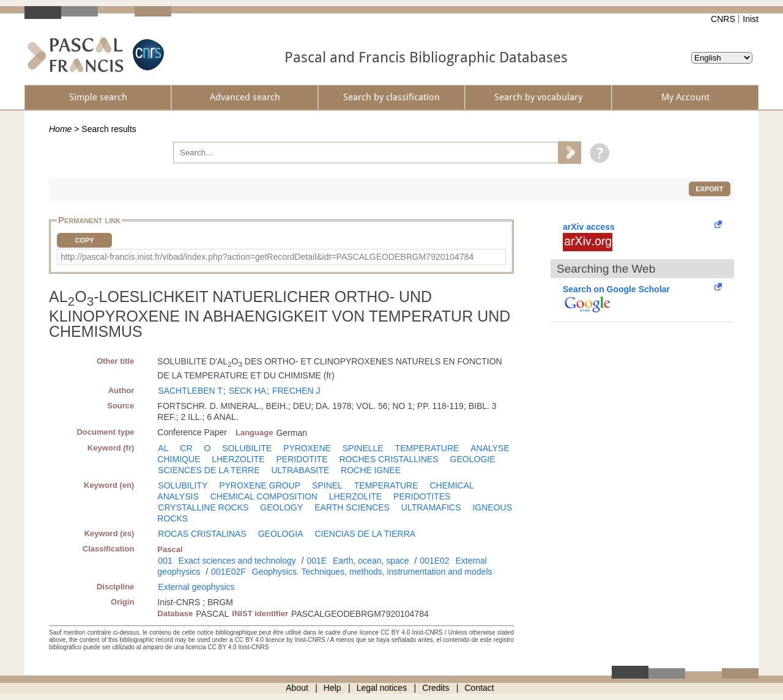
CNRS (723, 19)
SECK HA (247, 391)
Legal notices (382, 688)
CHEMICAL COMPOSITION (264, 496)
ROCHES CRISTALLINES (388, 459)
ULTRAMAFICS (431, 507)
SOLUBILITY (183, 485)
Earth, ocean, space (371, 561)
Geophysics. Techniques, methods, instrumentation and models (372, 572)
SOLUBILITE (247, 448)
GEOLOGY (281, 507)
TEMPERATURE (427, 448)
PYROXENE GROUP (260, 485)
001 (165, 561)
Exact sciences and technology (237, 561)
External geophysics (196, 587)
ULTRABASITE (300, 470)
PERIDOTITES (422, 496)
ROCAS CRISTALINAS (202, 534)
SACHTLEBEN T (190, 391)
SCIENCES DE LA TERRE (209, 470)
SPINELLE (363, 448)
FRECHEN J (296, 391)
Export (709, 189)
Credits (436, 688)
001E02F (228, 572)
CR (186, 448)
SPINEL (327, 485)
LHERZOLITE (238, 459)
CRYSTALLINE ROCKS (203, 507)
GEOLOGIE (473, 459)
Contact (480, 688)
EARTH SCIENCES (352, 507)
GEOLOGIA (281, 534)
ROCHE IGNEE (371, 470)
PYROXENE (307, 448)
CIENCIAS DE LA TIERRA (365, 534)
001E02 (434, 561)
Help (332, 688)
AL (163, 448)
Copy (84, 240)
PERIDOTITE (302, 459)
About (297, 688)
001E (317, 561)
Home (60, 129)
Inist (751, 19)
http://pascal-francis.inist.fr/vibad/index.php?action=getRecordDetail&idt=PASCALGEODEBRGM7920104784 (267, 257)
